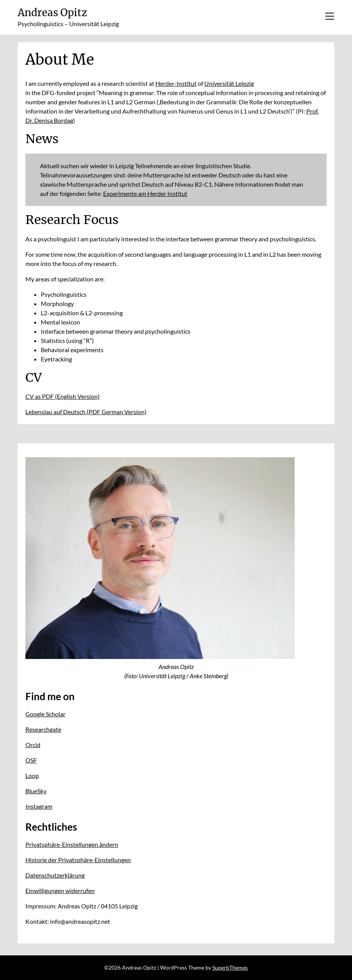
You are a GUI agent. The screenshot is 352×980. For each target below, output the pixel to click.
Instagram (39, 806)
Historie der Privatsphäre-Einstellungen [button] (78, 860)
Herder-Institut (176, 83)
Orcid (33, 745)
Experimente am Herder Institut (145, 193)
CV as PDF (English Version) (63, 396)
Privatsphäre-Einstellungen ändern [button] (72, 844)
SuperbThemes (230, 967)
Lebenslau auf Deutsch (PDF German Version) (86, 412)
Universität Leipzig (229, 83)
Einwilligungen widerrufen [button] (60, 891)
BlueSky (36, 791)
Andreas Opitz (52, 13)
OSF (31, 760)
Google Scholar (45, 714)
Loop (32, 775)
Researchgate (43, 729)
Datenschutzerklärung (55, 875)
